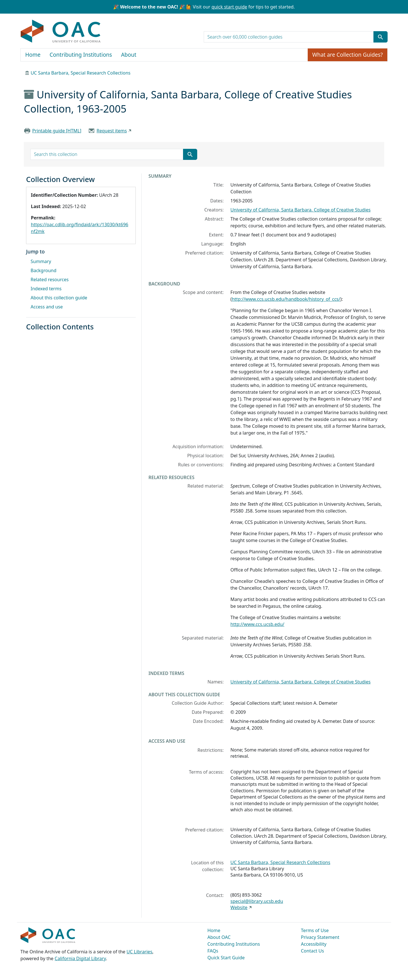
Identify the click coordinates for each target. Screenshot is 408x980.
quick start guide (229, 7)
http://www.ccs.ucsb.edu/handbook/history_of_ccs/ (286, 299)
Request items (112, 131)
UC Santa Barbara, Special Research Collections (80, 73)
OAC (61, 31)
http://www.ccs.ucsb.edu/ (257, 624)
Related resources (50, 280)
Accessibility (314, 944)
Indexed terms (46, 289)
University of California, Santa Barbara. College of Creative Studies (300, 210)
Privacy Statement (320, 937)
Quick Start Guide (226, 958)
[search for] (289, 37)
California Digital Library (80, 958)
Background (43, 270)
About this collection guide (59, 298)
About (129, 55)
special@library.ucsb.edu (257, 901)
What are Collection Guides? (348, 55)
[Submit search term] (381, 37)
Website (239, 907)
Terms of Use (315, 930)
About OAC (219, 937)
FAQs (213, 951)
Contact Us (312, 951)
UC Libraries (140, 952)
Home (33, 55)
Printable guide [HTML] (57, 131)
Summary (41, 261)
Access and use (47, 307)
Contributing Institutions (81, 55)
